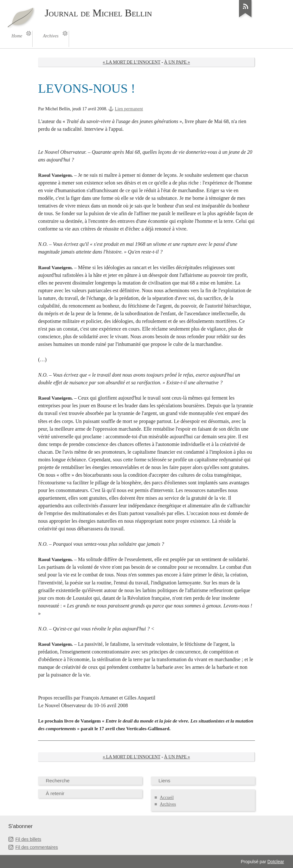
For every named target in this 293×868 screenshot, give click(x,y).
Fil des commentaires (37, 847)
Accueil (167, 798)
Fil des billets (28, 839)
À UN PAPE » (177, 62)
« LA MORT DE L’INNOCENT (132, 62)
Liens (164, 781)
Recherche (58, 781)
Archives (168, 804)
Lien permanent (129, 109)
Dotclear (276, 862)
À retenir (55, 793)
